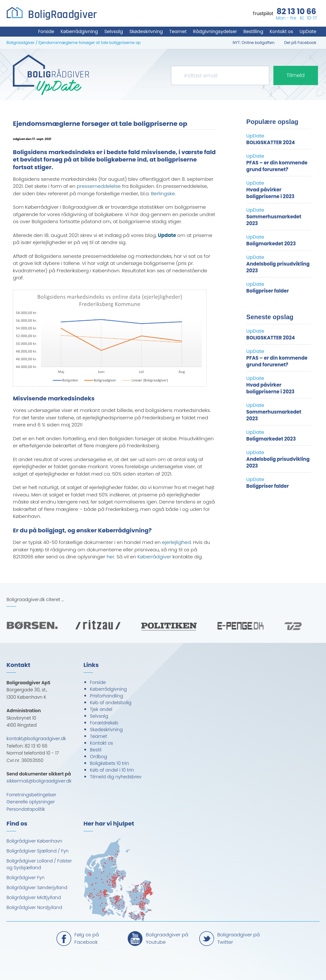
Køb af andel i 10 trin (112, 770)
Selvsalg (114, 31)
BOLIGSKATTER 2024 (271, 142)
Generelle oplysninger (31, 802)
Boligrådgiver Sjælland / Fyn (37, 851)
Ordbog (98, 757)
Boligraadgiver (21, 43)
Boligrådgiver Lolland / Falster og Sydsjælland (39, 864)
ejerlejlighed (176, 542)
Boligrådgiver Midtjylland (34, 897)
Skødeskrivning (146, 31)
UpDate (308, 31)
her (110, 557)
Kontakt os (281, 31)
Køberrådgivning (79, 31)
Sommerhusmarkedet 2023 (274, 220)
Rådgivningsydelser (215, 31)
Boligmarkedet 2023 (271, 244)
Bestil (96, 750)
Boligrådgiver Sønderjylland (37, 888)
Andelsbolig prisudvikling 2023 (278, 267)
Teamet (178, 31)
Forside (46, 31)
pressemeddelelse (99, 186)
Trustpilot (263, 13)
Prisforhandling (106, 696)
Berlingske (163, 193)
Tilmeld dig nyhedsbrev (116, 777)
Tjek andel (101, 709)
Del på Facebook (300, 43)
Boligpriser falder (268, 291)
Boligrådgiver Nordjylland (34, 907)
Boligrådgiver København (34, 841)
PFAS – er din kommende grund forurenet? (277, 166)
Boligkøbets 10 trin (109, 763)
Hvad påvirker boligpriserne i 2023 (270, 193)
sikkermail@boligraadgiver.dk (39, 781)
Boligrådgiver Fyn (26, 878)
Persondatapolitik (26, 809)
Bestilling (253, 31)
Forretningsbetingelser (31, 795)
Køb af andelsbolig (111, 703)
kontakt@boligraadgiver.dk (36, 739)
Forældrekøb (104, 723)
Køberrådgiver (154, 557)
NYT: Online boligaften (253, 43)
